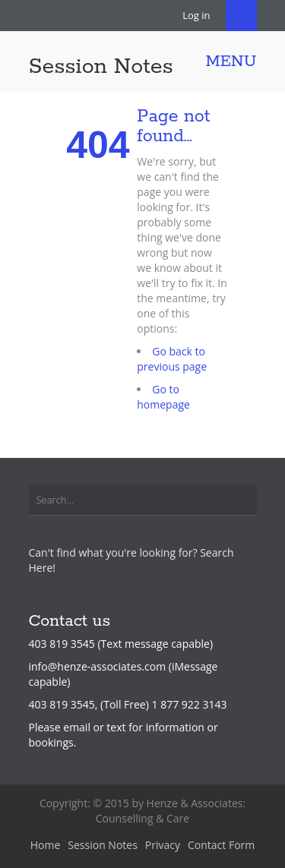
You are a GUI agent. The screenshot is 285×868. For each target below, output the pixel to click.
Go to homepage (163, 397)
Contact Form (221, 845)
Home (46, 845)
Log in (196, 15)
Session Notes (101, 67)
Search (241, 16)
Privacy (163, 845)
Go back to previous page (172, 359)
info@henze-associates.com (98, 666)
